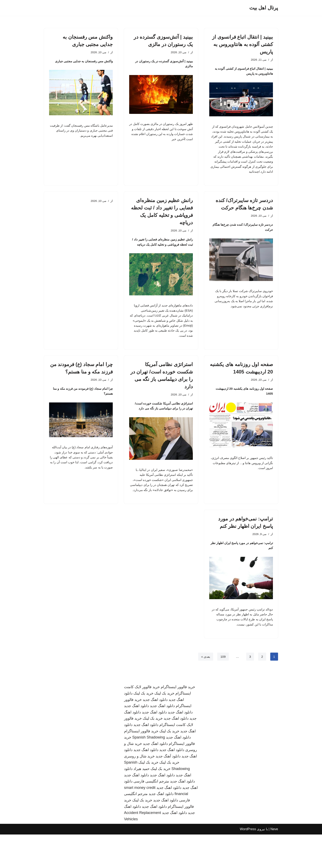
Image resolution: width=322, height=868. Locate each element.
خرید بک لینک (164, 727)
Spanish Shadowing (149, 771)
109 (223, 690)
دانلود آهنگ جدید (168, 790)
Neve (274, 863)
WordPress (248, 863)
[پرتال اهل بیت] (264, 8)
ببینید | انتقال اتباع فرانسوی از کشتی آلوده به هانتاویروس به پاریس (243, 44)
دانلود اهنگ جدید (155, 733)
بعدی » (205, 690)
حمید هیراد (141, 802)
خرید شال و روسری (139, 790)
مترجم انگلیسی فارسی (151, 815)
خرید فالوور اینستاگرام (178, 721)
